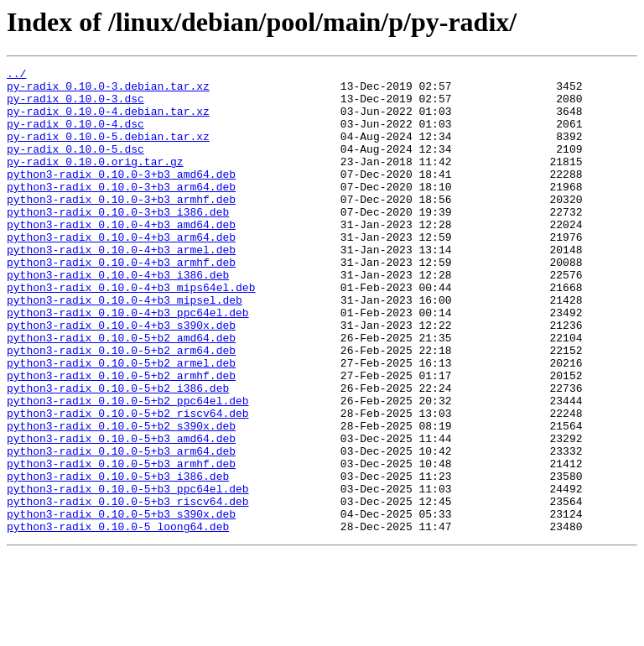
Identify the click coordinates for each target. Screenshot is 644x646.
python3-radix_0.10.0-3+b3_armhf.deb (121, 227)
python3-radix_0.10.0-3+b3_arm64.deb (121, 211)
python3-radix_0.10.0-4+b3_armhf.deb (121, 302)
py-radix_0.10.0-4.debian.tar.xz (108, 121)
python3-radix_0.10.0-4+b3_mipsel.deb (125, 347)
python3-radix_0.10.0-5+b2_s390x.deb (121, 498)
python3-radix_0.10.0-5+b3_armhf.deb (121, 544)
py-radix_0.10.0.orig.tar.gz (95, 181)
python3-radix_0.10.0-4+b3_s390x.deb (121, 378)
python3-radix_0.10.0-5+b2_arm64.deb (121, 408)
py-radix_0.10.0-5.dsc (75, 166)
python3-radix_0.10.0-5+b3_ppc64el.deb (128, 574)
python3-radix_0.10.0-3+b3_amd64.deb (121, 196)
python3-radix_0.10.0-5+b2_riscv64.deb (128, 483)
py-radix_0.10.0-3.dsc (75, 106)
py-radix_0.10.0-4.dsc (75, 136)
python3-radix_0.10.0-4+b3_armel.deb (121, 287)
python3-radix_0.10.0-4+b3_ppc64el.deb (128, 362)
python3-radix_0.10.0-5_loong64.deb (118, 619)
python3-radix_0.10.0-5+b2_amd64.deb (121, 393)
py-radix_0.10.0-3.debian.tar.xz (108, 91)
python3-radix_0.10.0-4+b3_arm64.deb (121, 272)
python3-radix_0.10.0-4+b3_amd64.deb (121, 257)
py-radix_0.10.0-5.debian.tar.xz (108, 151)
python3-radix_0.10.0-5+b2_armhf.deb (121, 438)
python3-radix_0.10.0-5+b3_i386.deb (118, 559)
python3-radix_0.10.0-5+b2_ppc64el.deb (128, 468)
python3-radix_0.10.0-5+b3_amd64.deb (121, 513)
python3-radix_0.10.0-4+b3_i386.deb (118, 317)
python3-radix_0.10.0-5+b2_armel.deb (121, 423)
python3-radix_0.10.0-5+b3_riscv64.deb (128, 589)
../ (16, 76)
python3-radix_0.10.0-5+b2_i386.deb (118, 453)
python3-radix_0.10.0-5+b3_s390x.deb (121, 604)
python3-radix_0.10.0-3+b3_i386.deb (118, 242)
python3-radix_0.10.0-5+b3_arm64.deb (121, 529)
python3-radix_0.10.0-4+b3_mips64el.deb (131, 332)
